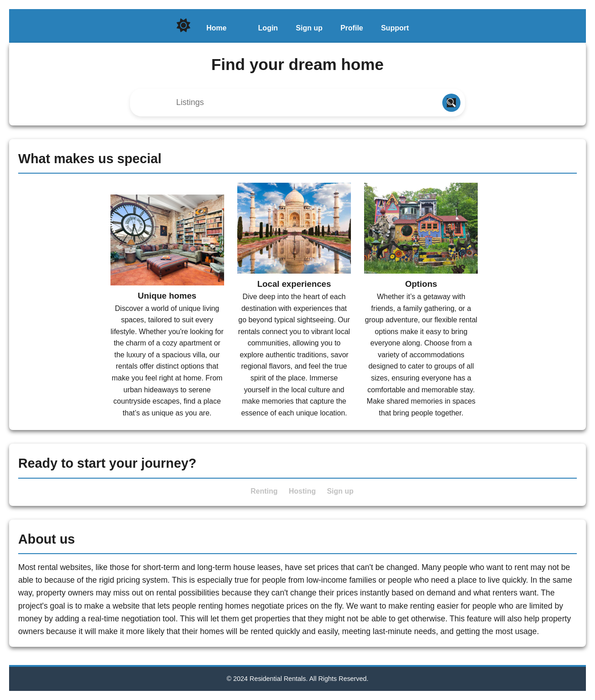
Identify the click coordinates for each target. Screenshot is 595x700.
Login (268, 28)
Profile (352, 28)
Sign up (309, 28)
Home (216, 28)
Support (395, 28)
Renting (264, 491)
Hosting (302, 491)
